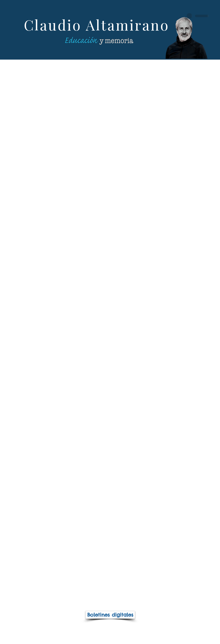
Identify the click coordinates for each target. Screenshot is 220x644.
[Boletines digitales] (110, 615)
